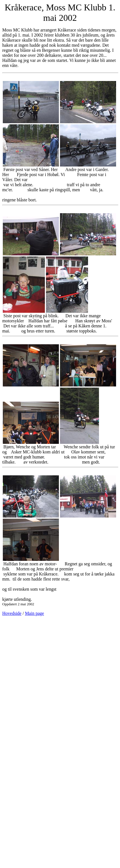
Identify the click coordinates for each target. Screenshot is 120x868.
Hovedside (12, 613)
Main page (34, 613)
